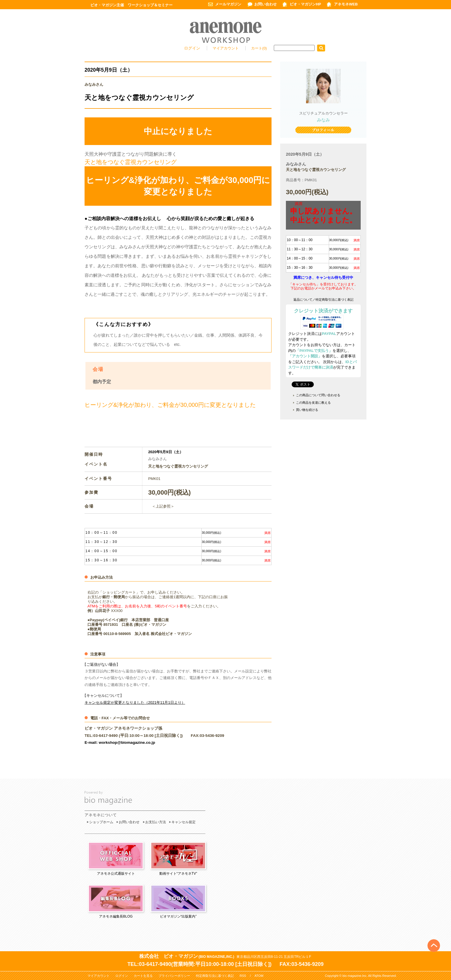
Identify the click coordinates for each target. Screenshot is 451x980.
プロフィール (323, 131)
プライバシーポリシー (174, 976)
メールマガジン (228, 4)
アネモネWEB (346, 4)
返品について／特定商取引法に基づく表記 (323, 300)
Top (434, 936)
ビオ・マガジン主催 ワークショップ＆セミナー (131, 5)
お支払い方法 (156, 822)
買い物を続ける (307, 410)
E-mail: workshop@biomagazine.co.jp (120, 742)
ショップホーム (101, 822)
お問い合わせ (265, 4)
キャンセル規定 (184, 822)
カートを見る (143, 976)
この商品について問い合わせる (318, 395)
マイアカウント (226, 48)
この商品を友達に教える (313, 403)
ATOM (259, 976)
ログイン (192, 48)
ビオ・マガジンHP (305, 4)
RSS (243, 976)
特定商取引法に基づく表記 (215, 976)
